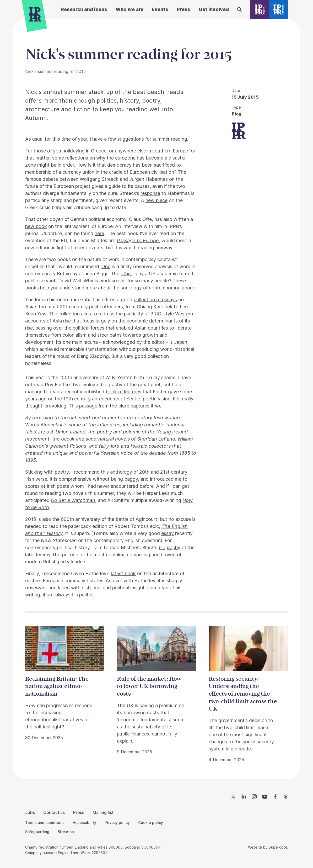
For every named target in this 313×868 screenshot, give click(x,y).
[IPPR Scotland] (279, 9)
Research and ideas (84, 9)
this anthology (117, 472)
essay (168, 533)
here (99, 233)
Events (160, 9)
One (106, 266)
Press (184, 9)
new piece (156, 200)
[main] (156, 395)
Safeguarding (37, 832)
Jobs (30, 812)
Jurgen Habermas (149, 179)
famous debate (42, 179)
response (150, 193)
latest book (123, 573)
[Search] (240, 9)
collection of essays (155, 300)
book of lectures (123, 392)
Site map (66, 832)
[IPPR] (35, 16)
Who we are (129, 9)
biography (169, 547)
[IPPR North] (260, 9)
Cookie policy (151, 822)
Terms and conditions (45, 822)
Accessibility (85, 822)
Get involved (214, 9)
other (126, 274)
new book (36, 226)
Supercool (278, 847)
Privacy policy (117, 822)
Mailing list (103, 812)
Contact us (54, 812)
